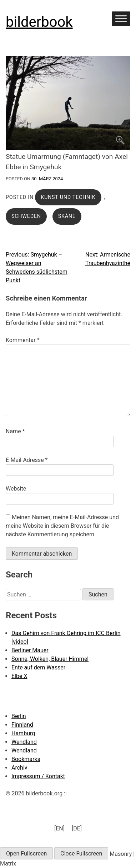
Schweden (26, 216)
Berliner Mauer (30, 650)
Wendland (24, 742)
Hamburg (23, 733)
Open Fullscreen (26, 854)
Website (16, 489)
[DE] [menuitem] (77, 828)
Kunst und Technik (68, 197)
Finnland (22, 725)
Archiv (19, 768)
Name (15, 431)
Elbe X (19, 676)
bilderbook (39, 22)
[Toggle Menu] (121, 18)
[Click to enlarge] (68, 103)
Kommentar (23, 340)
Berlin (19, 716)
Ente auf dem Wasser (38, 667)
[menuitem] (59, 829)
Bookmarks (26, 759)
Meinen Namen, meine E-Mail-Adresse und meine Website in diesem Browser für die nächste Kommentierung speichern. (62, 526)
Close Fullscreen (81, 854)
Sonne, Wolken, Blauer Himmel (50, 659)
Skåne (67, 216)
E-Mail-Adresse (27, 460)
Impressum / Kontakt (38, 776)
